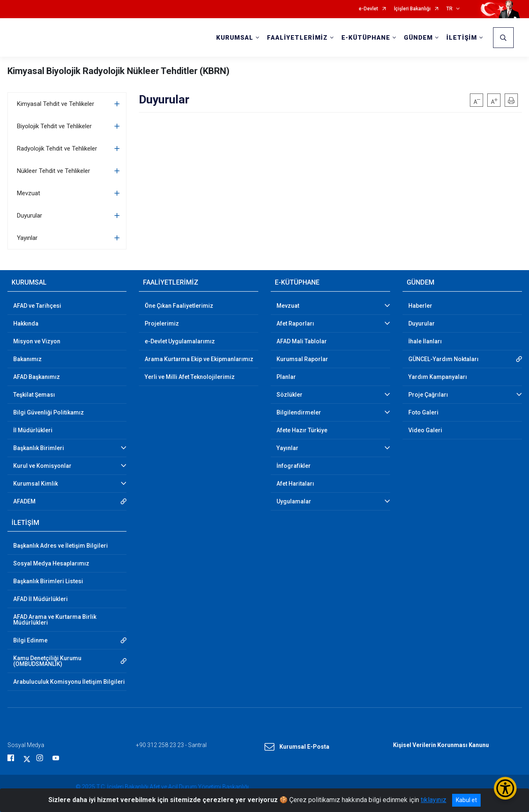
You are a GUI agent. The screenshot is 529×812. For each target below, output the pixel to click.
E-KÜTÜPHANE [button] (366, 38)
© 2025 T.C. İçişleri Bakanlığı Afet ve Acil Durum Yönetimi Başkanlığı (162, 787)
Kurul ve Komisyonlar (42, 466)
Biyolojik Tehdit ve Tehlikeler (54, 126)
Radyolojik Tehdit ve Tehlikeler (57, 149)
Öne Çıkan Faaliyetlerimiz (179, 306)
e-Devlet (368, 9)
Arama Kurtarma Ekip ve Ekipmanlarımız (199, 359)
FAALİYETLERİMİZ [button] (297, 38)
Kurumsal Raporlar (302, 359)
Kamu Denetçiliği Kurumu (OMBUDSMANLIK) (47, 661)
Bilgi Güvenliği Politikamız (49, 412)
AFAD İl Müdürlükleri (41, 599)
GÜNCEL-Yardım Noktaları (443, 359)
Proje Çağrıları (428, 395)
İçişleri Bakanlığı (412, 9)
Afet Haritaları (295, 484)
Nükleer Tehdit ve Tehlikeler (54, 171)
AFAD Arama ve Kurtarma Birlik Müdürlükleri (55, 620)
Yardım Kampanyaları (438, 377)
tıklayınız (434, 800)
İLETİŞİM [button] (462, 38)
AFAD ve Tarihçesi (37, 306)
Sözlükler (290, 395)
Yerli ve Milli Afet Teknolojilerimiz (190, 377)
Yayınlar (27, 238)
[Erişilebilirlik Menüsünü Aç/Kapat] (505, 788)
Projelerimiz (162, 323)
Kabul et (466, 800)
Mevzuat (29, 193)
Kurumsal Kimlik (36, 484)
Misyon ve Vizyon (37, 341)
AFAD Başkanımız (37, 377)
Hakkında (26, 323)
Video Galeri (425, 430)
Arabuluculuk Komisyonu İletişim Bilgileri (69, 682)
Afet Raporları (295, 323)
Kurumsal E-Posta (297, 747)
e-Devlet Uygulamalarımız (180, 341)
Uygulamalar (294, 501)
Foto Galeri (423, 412)
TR (449, 9)
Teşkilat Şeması (34, 395)
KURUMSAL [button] (235, 38)
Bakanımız (27, 359)
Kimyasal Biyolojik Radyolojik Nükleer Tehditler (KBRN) (118, 71)
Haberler (420, 306)
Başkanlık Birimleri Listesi (48, 581)
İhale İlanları (425, 341)
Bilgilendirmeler (299, 412)
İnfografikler (294, 466)
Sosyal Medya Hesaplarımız (51, 563)
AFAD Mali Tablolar (302, 341)
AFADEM (24, 501)
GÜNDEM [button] (418, 38)
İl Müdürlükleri (33, 430)
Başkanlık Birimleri (39, 448)
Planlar (286, 377)
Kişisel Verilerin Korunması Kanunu (441, 745)
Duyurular (30, 216)
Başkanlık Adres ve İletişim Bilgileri (61, 546)
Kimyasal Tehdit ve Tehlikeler (56, 104)
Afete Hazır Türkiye (302, 430)
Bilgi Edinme (30, 640)
